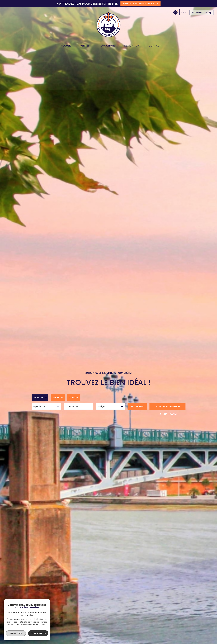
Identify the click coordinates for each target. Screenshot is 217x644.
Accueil (66, 46)
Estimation (132, 46)
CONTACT (155, 46)
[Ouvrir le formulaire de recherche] (137, 406)
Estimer (74, 398)
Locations (108, 46)
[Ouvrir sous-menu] (92, 46)
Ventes (85, 46)
